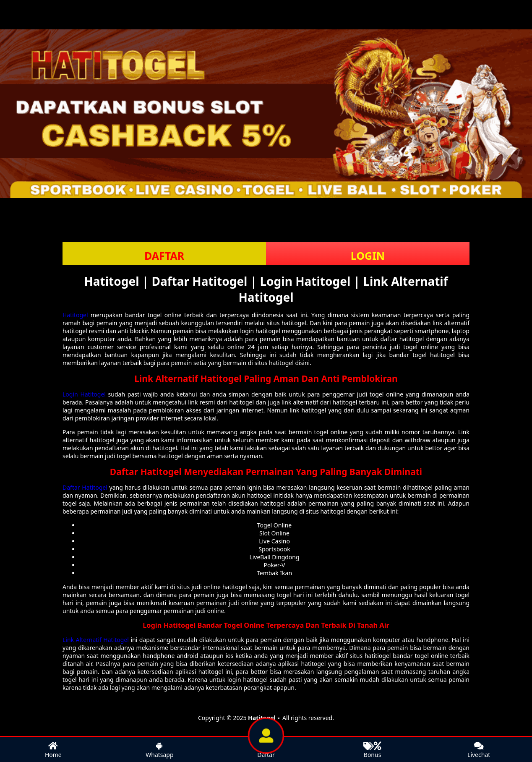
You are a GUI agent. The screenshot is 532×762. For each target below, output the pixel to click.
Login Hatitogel (84, 394)
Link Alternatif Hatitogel (96, 640)
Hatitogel (75, 315)
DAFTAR (164, 256)
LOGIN (368, 256)
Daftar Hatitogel (85, 487)
